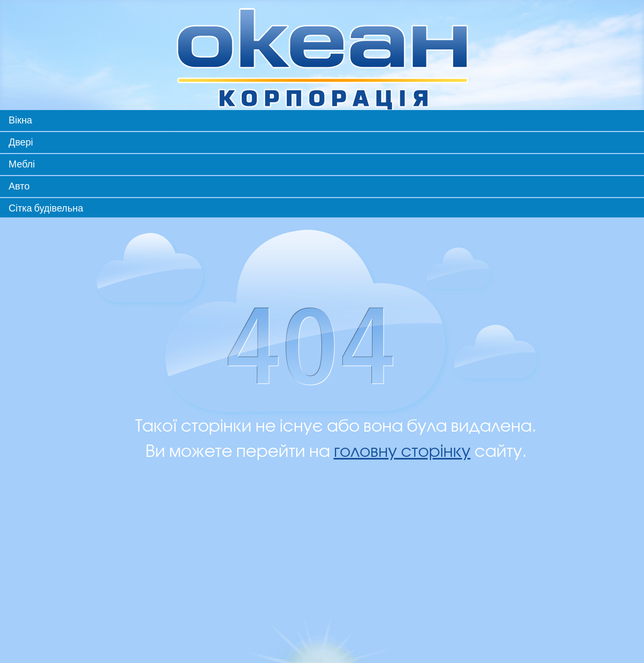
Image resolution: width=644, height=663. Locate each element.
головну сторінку (402, 452)
